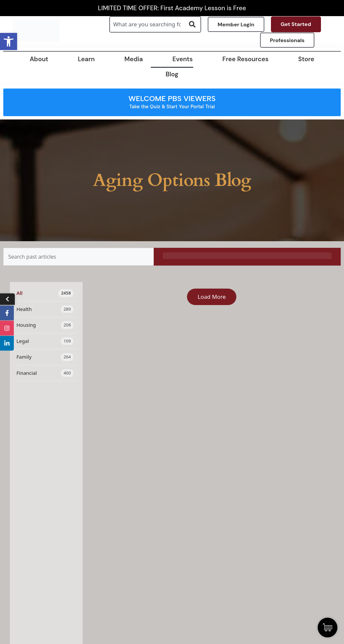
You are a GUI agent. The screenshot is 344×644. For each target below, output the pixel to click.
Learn (86, 59)
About (39, 59)
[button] (9, 41)
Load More (212, 297)
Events (183, 59)
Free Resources (246, 59)
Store (306, 59)
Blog (172, 74)
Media (134, 59)
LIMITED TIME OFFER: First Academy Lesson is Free (172, 8)
